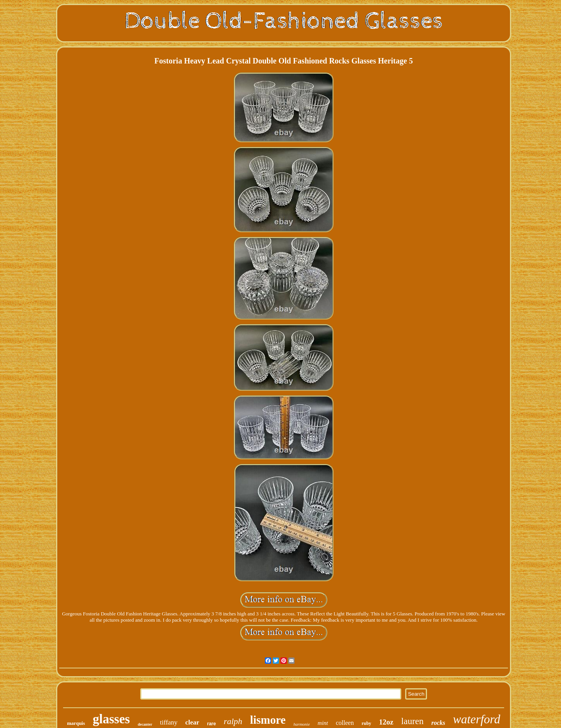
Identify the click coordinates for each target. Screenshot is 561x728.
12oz (386, 722)
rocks (438, 723)
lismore (268, 720)
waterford (477, 719)
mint (323, 723)
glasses (111, 719)
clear (192, 722)
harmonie (302, 724)
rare (211, 724)
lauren (412, 721)
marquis (76, 723)
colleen (345, 723)
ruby (366, 723)
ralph (233, 721)
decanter (145, 724)
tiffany (169, 722)
